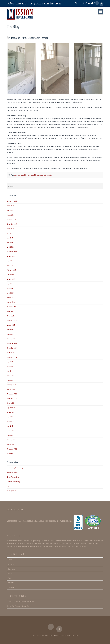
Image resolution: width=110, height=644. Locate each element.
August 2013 (11, 412)
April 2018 (10, 247)
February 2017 (11, 270)
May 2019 (10, 210)
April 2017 (10, 265)
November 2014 (12, 348)
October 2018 (11, 229)
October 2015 (11, 316)
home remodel (31, 175)
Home (9, 560)
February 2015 (11, 339)
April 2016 (10, 293)
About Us (10, 583)
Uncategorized (11, 491)
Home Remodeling (13, 477)
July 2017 (10, 261)
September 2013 (12, 408)
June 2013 (10, 421)
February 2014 (11, 385)
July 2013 (10, 417)
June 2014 (10, 366)
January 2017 (11, 275)
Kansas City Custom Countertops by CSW (20, 602)
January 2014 (11, 389)
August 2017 (11, 256)
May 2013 (10, 426)
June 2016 (10, 288)
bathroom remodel (20, 175)
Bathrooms (11, 569)
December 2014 (12, 343)
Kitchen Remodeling (13, 482)
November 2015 (12, 311)
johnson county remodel (44, 175)
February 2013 (11, 440)
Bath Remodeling (12, 473)
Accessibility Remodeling (15, 468)
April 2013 (10, 431)
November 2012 (12, 454)
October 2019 (11, 206)
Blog (9, 578)
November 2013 (12, 399)
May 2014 (10, 371)
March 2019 (10, 215)
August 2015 (11, 325)
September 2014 (12, 357)
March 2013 (10, 435)
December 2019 (12, 201)
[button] (100, 12)
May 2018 (10, 243)
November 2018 (12, 224)
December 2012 (12, 449)
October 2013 (11, 403)
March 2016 (10, 298)
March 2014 (10, 380)
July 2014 (10, 362)
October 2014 (11, 353)
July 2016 (10, 284)
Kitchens (10, 564)
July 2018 (10, 233)
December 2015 (12, 307)
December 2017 (12, 252)
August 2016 (11, 279)
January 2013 (11, 444)
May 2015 (10, 330)
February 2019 (11, 220)
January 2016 (11, 302)
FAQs (9, 574)
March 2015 (10, 334)
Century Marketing (72, 635)
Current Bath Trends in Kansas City (18, 606)
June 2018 (10, 238)
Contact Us (11, 587)
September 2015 (12, 321)
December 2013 (12, 394)
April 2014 (10, 376)
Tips (8, 486)
